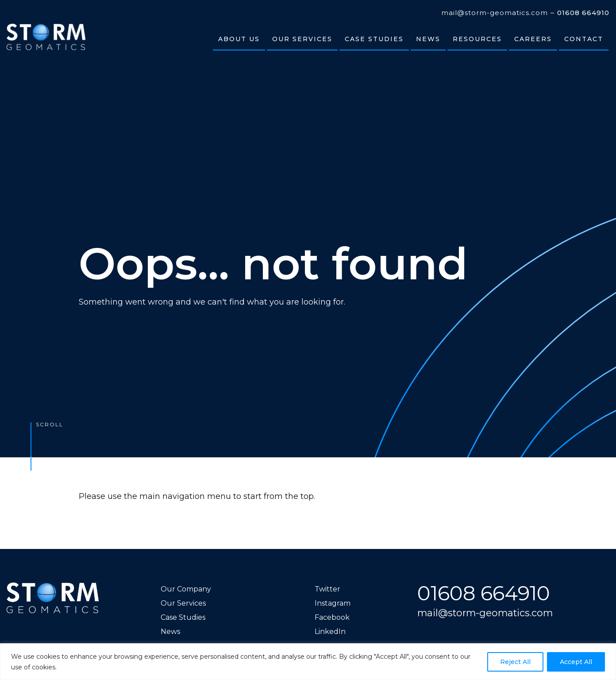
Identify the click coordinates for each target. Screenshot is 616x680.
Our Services (183, 603)
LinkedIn (330, 632)
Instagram (333, 603)
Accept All (576, 662)
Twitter (327, 589)
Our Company (186, 589)
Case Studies (183, 617)
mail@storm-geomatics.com (495, 13)
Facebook (332, 617)
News (170, 632)
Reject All (515, 662)
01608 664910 (583, 13)
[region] (308, 662)
